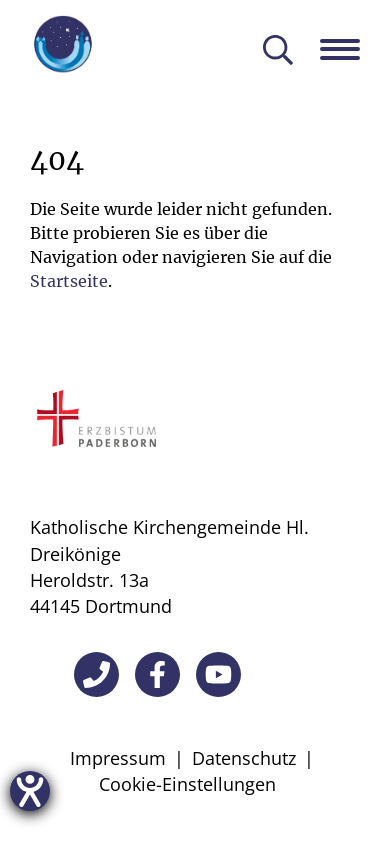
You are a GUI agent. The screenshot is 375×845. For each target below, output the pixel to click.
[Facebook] (157, 674)
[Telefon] (96, 674)
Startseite (69, 281)
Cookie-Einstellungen (187, 784)
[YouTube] (218, 674)
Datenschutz (244, 758)
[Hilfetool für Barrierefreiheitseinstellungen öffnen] (30, 791)
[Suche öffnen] (278, 51)
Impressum (118, 758)
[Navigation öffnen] (347, 49)
